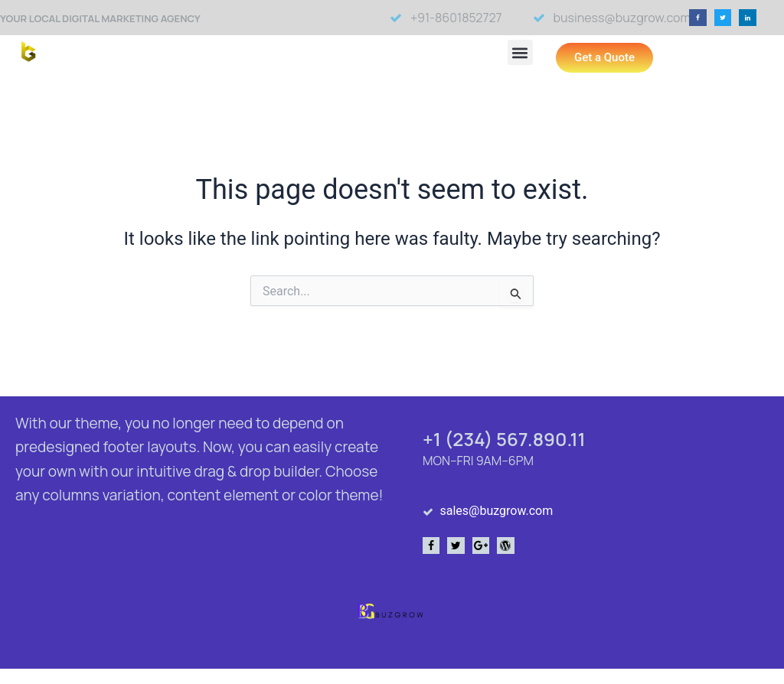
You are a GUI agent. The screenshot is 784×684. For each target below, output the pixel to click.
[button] (698, 18)
